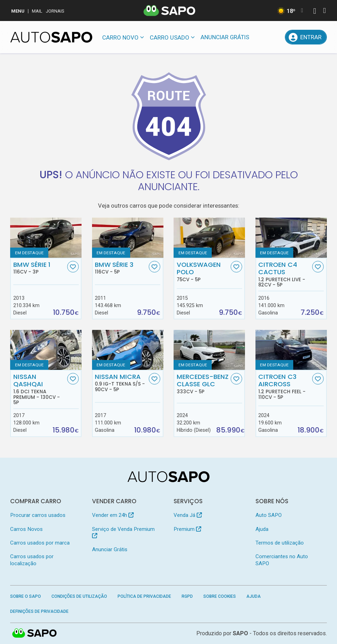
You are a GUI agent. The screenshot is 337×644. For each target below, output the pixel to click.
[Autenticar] (315, 12)
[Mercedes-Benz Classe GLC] (209, 350)
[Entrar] (306, 37)
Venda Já (188, 515)
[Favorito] (73, 267)
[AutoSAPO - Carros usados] (51, 37)
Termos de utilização (280, 543)
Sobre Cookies (220, 596)
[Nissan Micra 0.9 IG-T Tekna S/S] (128, 350)
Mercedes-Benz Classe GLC (203, 384)
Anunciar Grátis (225, 37)
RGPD (187, 596)
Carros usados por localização (32, 560)
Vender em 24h (113, 515)
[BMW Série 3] (128, 238)
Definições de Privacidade (39, 611)
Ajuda (262, 529)
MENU (18, 11)
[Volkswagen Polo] (209, 238)
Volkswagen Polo (203, 272)
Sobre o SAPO (26, 596)
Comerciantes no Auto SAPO (282, 560)
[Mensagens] (260, 37)
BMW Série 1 (40, 268)
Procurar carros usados (38, 515)
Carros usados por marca (40, 543)
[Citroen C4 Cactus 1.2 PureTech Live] (291, 238)
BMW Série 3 (121, 268)
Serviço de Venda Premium (123, 532)
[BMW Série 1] (46, 238)
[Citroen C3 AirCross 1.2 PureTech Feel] (291, 350)
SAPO (35, 633)
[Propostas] (276, 37)
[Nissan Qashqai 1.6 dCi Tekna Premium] (46, 350)
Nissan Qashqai (40, 389)
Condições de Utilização (79, 596)
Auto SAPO (269, 515)
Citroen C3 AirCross (285, 386)
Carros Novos (26, 529)
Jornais (55, 11)
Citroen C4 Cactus (285, 274)
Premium (187, 529)
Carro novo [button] (120, 37)
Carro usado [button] (170, 37)
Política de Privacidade (144, 596)
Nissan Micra (121, 383)
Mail (37, 11)
